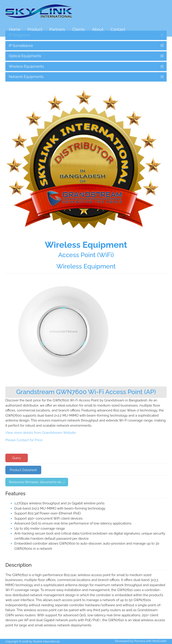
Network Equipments (26, 77)
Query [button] (17, 458)
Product (35, 29)
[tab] (86, 46)
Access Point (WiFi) (86, 255)
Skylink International (46, 641)
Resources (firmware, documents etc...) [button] (37, 482)
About (98, 29)
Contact (118, 29)
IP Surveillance (21, 46)
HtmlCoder (159, 641)
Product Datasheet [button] (23, 470)
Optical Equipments (25, 56)
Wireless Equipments (26, 66)
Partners (57, 29)
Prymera (140, 641)
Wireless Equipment (86, 266)
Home (15, 29)
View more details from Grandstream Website (41, 433)
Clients (78, 29)
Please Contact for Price (24, 440)
